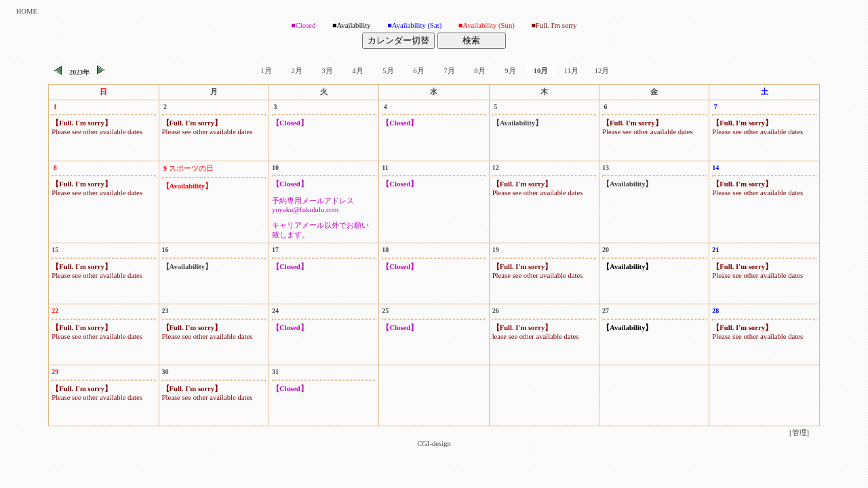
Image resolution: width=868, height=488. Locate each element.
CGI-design (434, 444)
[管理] (799, 433)
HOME (27, 11)
